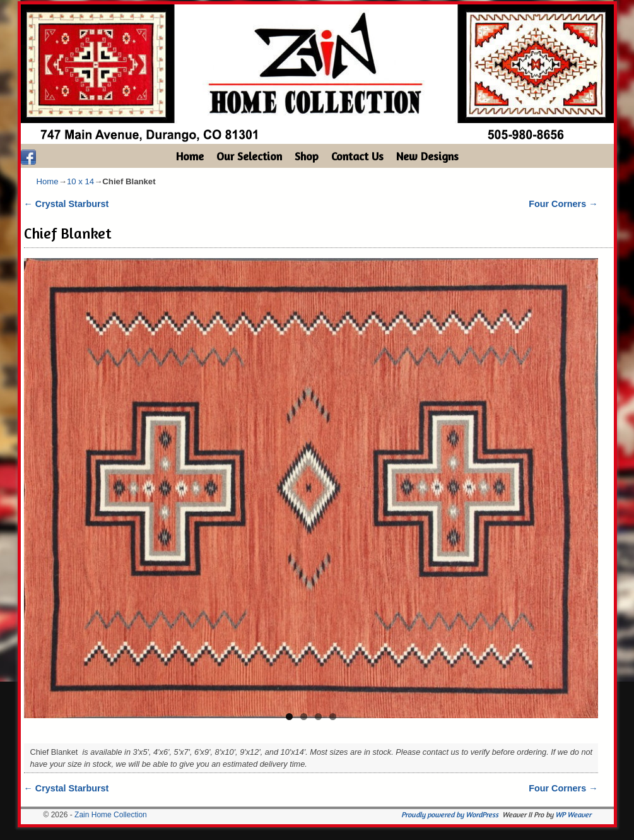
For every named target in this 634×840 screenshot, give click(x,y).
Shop (307, 156)
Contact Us (357, 156)
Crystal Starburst (67, 204)
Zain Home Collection (111, 815)
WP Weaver (573, 814)
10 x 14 (80, 181)
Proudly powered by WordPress (450, 814)
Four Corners (563, 204)
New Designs (427, 156)
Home (190, 156)
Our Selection (249, 156)
